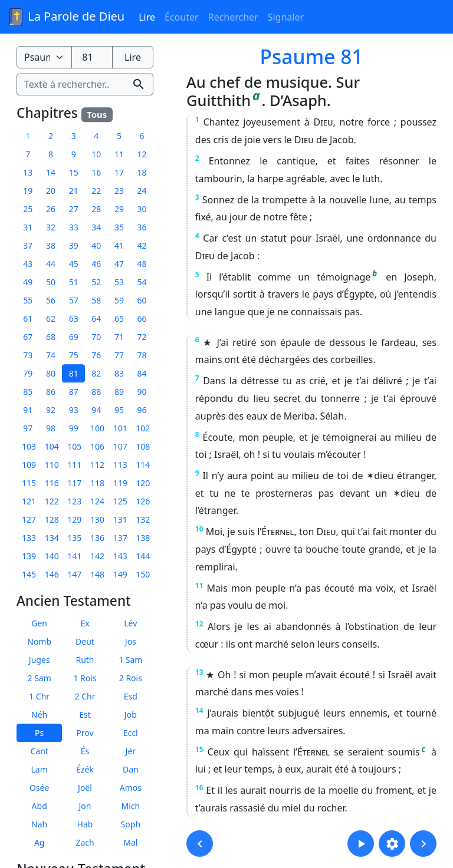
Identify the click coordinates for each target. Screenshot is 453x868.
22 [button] (96, 191)
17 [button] (119, 172)
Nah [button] (39, 824)
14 (199, 710)
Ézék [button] (85, 769)
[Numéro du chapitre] (92, 57)
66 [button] (142, 319)
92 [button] (51, 410)
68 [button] (51, 337)
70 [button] (96, 337)
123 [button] (74, 501)
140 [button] (52, 556)
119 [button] (120, 483)
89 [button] (119, 392)
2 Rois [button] (131, 678)
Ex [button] (85, 623)
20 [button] (51, 191)
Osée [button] (39, 788)
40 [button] (96, 245)
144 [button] (143, 556)
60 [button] (142, 300)
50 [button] (51, 282)
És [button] (85, 751)
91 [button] (28, 410)
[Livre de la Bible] (44, 57)
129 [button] (74, 519)
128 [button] (52, 519)
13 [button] (28, 172)
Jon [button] (85, 806)
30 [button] (142, 209)
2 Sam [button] (40, 678)
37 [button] (28, 245)
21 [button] (74, 191)
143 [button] (120, 556)
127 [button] (29, 519)
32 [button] (51, 227)
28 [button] (96, 209)
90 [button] (142, 392)
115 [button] (29, 483)
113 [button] (120, 465)
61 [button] (28, 319)
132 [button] (143, 519)
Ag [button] (40, 842)
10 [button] (96, 154)
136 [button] (97, 538)
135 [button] (74, 538)
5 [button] (119, 136)
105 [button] (74, 446)
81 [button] (74, 373)
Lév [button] (130, 623)
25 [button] (28, 209)
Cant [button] (39, 751)
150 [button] (143, 574)
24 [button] (142, 191)
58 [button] (96, 300)
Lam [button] (40, 769)
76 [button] (96, 355)
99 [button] (74, 428)
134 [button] (52, 538)
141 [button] (74, 556)
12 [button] (142, 154)
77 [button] (119, 355)
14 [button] (51, 172)
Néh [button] (39, 714)
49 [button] (28, 282)
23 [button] (119, 191)
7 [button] (28, 154)
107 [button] (120, 446)
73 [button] (28, 355)
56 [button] (51, 300)
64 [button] (96, 319)
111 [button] (74, 465)
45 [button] (74, 264)
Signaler (286, 17)
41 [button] (119, 245)
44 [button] (51, 264)
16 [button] (96, 172)
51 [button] (74, 282)
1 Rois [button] (85, 678)
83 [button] (119, 373)
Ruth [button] (85, 660)
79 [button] (28, 373)
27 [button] (74, 209)
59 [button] (119, 300)
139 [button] (29, 556)
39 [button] (74, 245)
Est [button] (85, 714)
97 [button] (28, 428)
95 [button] (119, 410)
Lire (147, 17)
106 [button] (97, 446)
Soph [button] (131, 824)
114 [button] (143, 465)
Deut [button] (85, 641)
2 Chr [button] (85, 696)
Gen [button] (39, 623)
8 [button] (51, 154)
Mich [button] (130, 806)
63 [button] (74, 319)
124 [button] (97, 501)
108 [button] (143, 446)
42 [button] (142, 245)
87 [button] (74, 392)
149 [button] (120, 574)
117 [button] (74, 483)
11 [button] (119, 154)
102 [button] (143, 428)
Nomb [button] (39, 641)
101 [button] (120, 428)
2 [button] (51, 136)
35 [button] (119, 227)
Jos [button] (131, 641)
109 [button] (29, 465)
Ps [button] (39, 733)
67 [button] (28, 337)
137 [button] (120, 538)
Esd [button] (131, 696)
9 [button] (74, 154)
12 (199, 624)
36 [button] (142, 227)
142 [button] (97, 556)
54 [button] (142, 282)
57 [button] (74, 300)
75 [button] (74, 355)
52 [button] (96, 282)
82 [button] (96, 373)
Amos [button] (131, 788)
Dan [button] (131, 769)
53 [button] (119, 282)
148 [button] (97, 574)
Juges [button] (40, 660)
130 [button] (97, 519)
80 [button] (51, 373)
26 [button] (51, 209)
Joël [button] (85, 788)
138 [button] (143, 538)
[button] (200, 844)
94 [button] (96, 410)
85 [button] (28, 392)
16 (199, 788)
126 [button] (143, 501)
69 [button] (74, 337)
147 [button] (74, 574)
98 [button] (51, 428)
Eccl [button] (131, 733)
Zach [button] (85, 842)
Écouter (182, 17)
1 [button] (28, 136)
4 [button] (96, 136)
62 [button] (51, 319)
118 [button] (97, 483)
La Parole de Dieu (66, 17)
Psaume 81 (312, 57)
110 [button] (52, 465)
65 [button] (119, 319)
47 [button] (119, 264)
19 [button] (28, 191)
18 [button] (142, 172)
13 (199, 672)
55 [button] (28, 300)
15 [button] (74, 172)
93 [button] (74, 410)
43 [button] (28, 264)
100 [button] (97, 428)
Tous (97, 114)
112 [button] (97, 465)
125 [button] (120, 501)
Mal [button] (130, 842)
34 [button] (96, 227)
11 (199, 585)
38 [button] (51, 245)
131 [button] (120, 519)
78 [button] (142, 355)
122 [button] (52, 501)
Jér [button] (131, 751)
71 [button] (119, 337)
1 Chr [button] (39, 696)
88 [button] (96, 392)
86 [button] (51, 392)
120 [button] (143, 483)
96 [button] (142, 410)
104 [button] (52, 446)
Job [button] (131, 714)
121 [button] (29, 501)
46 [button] (96, 264)
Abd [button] (40, 806)
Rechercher (233, 17)
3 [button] (74, 136)
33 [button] (74, 227)
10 (199, 529)
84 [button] (142, 373)
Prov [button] (85, 733)
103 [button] (29, 446)
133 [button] (29, 538)
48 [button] (142, 264)
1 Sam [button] (130, 660)
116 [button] (52, 483)
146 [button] (52, 574)
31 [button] (28, 227)
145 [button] (29, 574)
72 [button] (142, 337)
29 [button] (119, 209)
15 (199, 749)
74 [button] (51, 355)
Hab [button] (85, 824)
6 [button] (142, 136)
